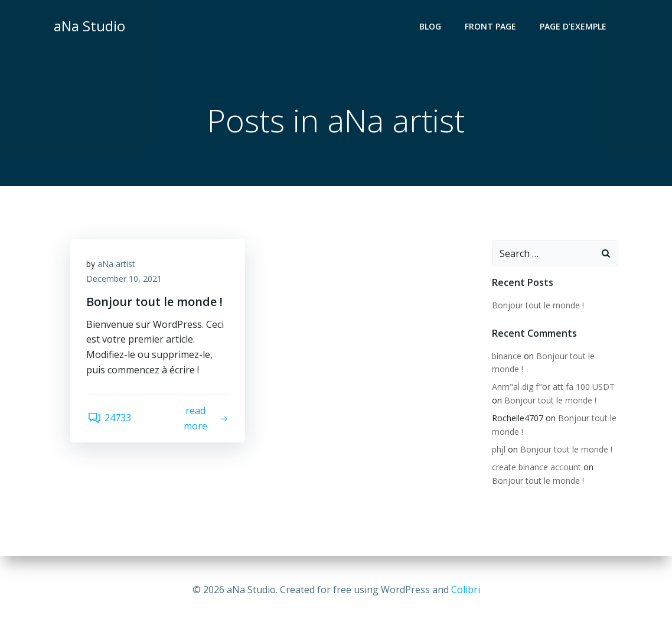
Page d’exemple (574, 27)
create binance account (536, 468)
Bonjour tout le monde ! (537, 306)
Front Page (492, 27)
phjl (498, 450)
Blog (431, 27)
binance (506, 357)
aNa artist (118, 266)
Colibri (466, 590)
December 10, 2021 (126, 281)
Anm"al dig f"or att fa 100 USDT (553, 387)
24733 (110, 421)
